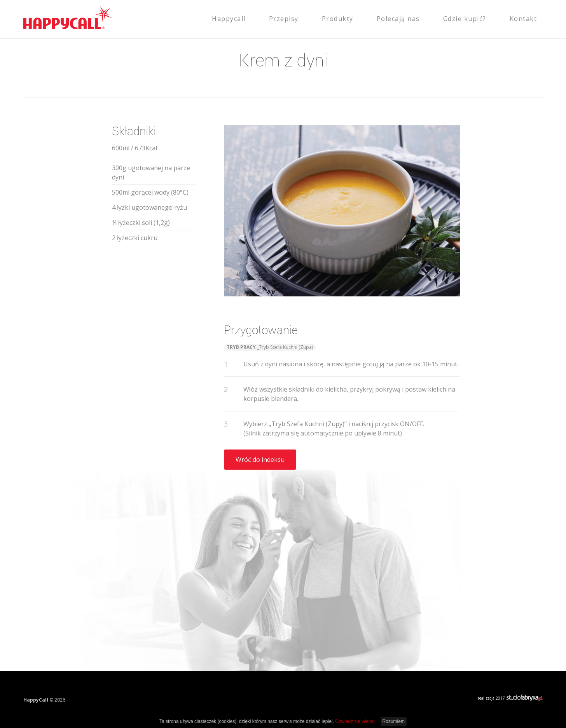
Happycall (229, 19)
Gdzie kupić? (465, 19)
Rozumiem (394, 721)
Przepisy (284, 19)
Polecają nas (398, 19)
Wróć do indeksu (260, 460)
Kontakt (523, 19)
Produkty (338, 19)
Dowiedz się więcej (355, 721)
